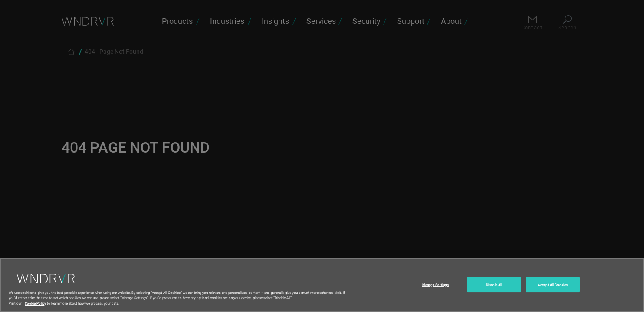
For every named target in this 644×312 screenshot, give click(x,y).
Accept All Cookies (552, 295)
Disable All (494, 295)
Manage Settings (435, 295)
